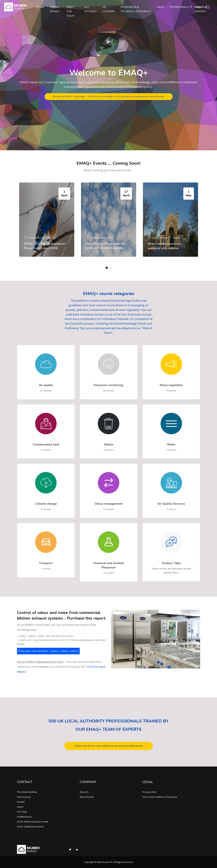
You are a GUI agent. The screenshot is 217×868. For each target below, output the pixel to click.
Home (40, 7)
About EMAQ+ (55, 9)
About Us (84, 792)
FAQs (160, 7)
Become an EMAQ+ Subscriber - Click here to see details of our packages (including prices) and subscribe (109, 97)
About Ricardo (87, 797)
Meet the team (70, 11)
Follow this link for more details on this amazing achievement (109, 746)
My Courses (109, 9)
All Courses (91, 9)
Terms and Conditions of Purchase (160, 797)
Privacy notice (149, 792)
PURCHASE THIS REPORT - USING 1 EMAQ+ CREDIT (48, 651)
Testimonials (179, 7)
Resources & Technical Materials (136, 9)
